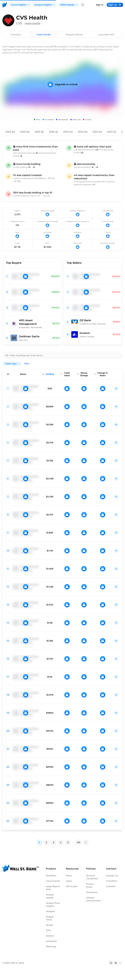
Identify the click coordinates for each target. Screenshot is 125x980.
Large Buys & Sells (53, 888)
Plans (69, 876)
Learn (69, 881)
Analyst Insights (45, 5)
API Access (72, 886)
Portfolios (51, 876)
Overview (16, 35)
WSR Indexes (69, 5)
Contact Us (112, 876)
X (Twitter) (112, 881)
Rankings (51, 946)
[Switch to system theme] (111, 963)
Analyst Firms (50, 918)
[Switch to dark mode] (120, 963)
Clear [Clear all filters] (27, 363)
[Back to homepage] (4, 5)
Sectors (50, 936)
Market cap (33, 24)
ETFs (48, 930)
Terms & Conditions (92, 877)
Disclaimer (92, 892)
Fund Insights (20, 5)
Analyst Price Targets (53, 905)
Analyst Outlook (74, 35)
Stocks (50, 925)
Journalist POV (106, 35)
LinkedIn (111, 886)
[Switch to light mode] (116, 963)
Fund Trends (43, 35)
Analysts (50, 911)
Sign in (100, 5)
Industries (51, 941)
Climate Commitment (93, 899)
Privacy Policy (90, 885)
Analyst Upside (50, 896)
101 (79, 842)
